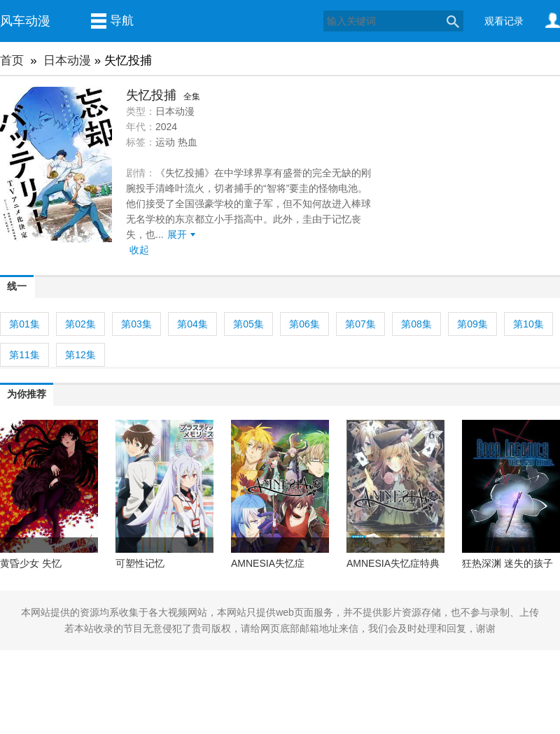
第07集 (360, 324)
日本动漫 (67, 61)
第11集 (24, 355)
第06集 (304, 324)
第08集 (416, 324)
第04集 (192, 324)
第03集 (136, 324)
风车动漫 (25, 21)
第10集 (528, 324)
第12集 (80, 355)
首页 (12, 61)
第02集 (80, 324)
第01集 (24, 324)
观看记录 (504, 21)
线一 (17, 286)
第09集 (472, 324)
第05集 (248, 324)
